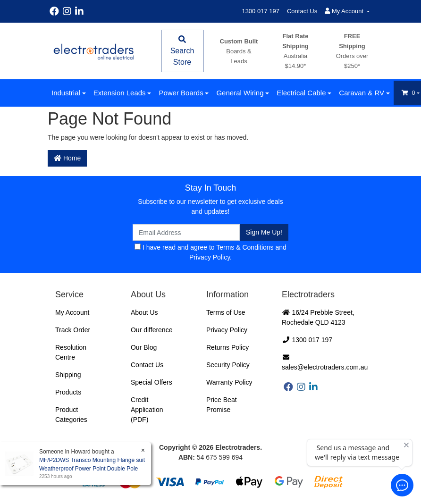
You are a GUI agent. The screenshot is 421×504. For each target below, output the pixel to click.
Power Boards (181, 93)
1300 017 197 (261, 11)
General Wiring (240, 93)
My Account (72, 312)
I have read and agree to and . (210, 252)
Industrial (66, 93)
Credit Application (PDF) (147, 410)
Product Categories (71, 415)
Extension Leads (120, 93)
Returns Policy (227, 347)
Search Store (182, 51)
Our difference (152, 330)
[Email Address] (186, 232)
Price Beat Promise (222, 405)
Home (67, 158)
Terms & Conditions (245, 247)
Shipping (68, 375)
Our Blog (144, 347)
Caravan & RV (362, 93)
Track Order (73, 330)
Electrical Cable (301, 93)
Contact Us (302, 11)
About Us (144, 312)
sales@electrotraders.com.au (325, 362)
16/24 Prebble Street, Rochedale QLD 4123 (318, 317)
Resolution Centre (71, 352)
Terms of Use (226, 312)
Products (68, 392)
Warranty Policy (229, 382)
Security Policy (228, 365)
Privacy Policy (210, 257)
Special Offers (152, 382)
